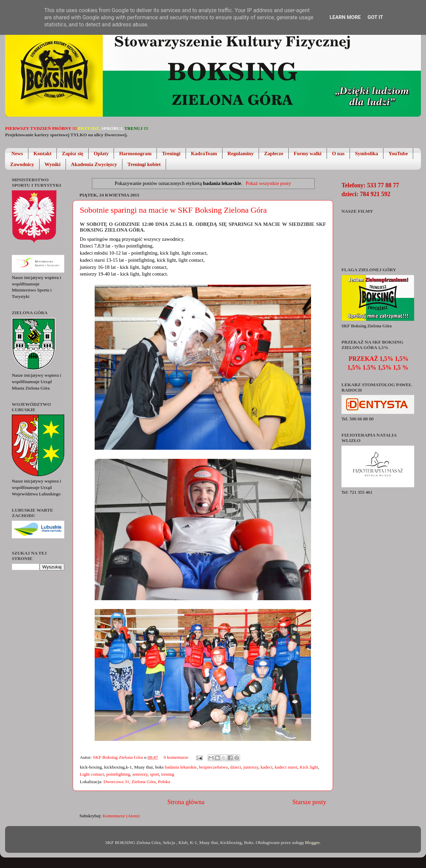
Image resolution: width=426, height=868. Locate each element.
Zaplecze (274, 154)
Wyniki (53, 164)
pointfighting (118, 774)
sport (154, 774)
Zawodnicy (22, 164)
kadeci (267, 767)
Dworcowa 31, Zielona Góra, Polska (137, 782)
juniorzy (251, 767)
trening (168, 774)
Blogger (312, 842)
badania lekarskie (181, 767)
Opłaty (101, 154)
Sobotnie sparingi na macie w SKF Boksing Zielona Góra (173, 210)
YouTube (398, 154)
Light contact (92, 774)
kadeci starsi (286, 767)
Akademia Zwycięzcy (94, 164)
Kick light (309, 767)
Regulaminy (241, 154)
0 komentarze (176, 757)
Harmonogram (135, 154)
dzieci (236, 767)
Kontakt (42, 154)
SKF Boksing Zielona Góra (119, 757)
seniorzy (140, 774)
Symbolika (366, 154)
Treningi (171, 154)
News (17, 154)
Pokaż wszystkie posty (268, 183)
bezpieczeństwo (213, 767)
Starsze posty (309, 802)
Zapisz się (73, 154)
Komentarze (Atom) (121, 816)
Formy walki (308, 154)
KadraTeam (204, 154)
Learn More (345, 17)
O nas (338, 154)
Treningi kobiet (144, 164)
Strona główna (186, 802)
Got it (375, 17)
